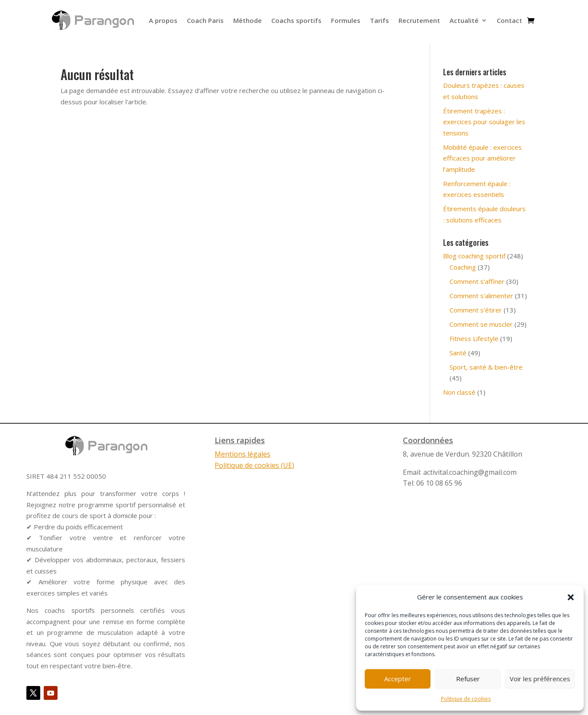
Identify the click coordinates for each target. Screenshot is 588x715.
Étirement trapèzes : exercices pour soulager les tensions (484, 122)
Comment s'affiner (477, 281)
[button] (571, 597)
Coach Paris (205, 20)
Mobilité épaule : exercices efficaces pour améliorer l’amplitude (482, 158)
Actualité (464, 20)
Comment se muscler (481, 324)
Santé (458, 353)
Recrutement (419, 20)
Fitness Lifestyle (474, 338)
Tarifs (379, 20)
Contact (509, 20)
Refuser (468, 679)
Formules (346, 20)
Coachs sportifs (296, 20)
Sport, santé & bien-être (486, 367)
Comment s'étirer (476, 310)
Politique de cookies (466, 699)
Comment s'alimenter (481, 296)
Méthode (247, 20)
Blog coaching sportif (474, 256)
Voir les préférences (540, 679)
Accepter (398, 679)
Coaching (463, 267)
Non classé (459, 392)
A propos (163, 20)
